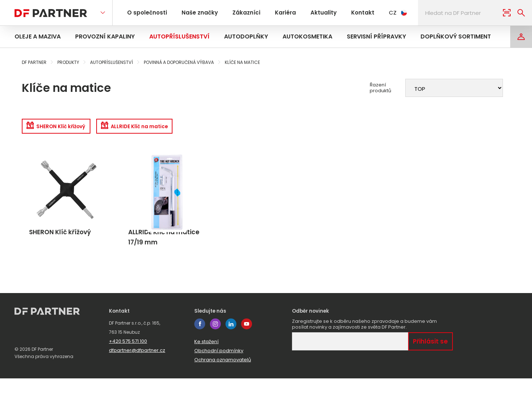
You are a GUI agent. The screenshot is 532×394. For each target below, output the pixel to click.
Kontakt (349, 13)
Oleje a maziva (38, 36)
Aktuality (312, 13)
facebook (200, 340)
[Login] (521, 37)
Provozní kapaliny (105, 36)
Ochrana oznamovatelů (223, 375)
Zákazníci (240, 13)
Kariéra (276, 13)
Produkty (68, 62)
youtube (247, 340)
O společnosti (146, 13)
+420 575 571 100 (128, 357)
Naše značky (196, 13)
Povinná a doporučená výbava (179, 62)
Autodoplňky (246, 36)
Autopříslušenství (179, 36)
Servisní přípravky (376, 36)
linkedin (231, 340)
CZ (383, 13)
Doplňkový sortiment (456, 36)
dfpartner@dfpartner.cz (137, 366)
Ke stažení (206, 357)
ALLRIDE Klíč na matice (158, 128)
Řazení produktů (380, 88)
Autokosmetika (307, 36)
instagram (215, 340)
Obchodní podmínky (219, 366)
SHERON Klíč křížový (63, 128)
